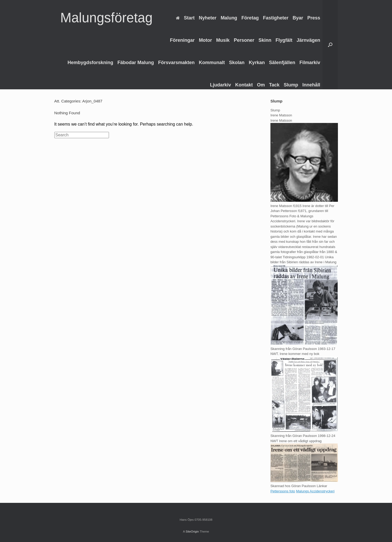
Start (185, 18)
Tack (274, 85)
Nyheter (208, 18)
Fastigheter (276, 18)
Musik (223, 40)
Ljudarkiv (221, 85)
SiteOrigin (192, 531)
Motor (205, 40)
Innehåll (311, 85)
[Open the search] (330, 45)
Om (261, 85)
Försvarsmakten (176, 63)
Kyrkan (257, 63)
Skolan (237, 63)
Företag (250, 18)
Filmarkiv (310, 63)
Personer (244, 40)
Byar (298, 18)
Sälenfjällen (282, 63)
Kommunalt (212, 63)
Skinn (265, 40)
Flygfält (284, 40)
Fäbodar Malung (136, 63)
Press (314, 18)
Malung (229, 18)
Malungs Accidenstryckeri (315, 491)
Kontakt (244, 85)
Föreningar (182, 40)
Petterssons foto (283, 491)
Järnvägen (308, 40)
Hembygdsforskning (90, 63)
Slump (291, 85)
